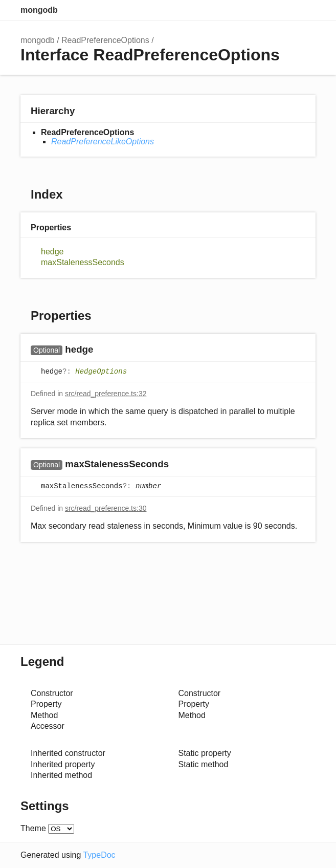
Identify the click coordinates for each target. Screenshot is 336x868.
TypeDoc (99, 855)
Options (285, 10)
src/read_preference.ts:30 (106, 508)
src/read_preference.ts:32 (106, 394)
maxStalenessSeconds (83, 262)
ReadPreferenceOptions (105, 40)
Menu (305, 10)
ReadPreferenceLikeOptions (103, 142)
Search (264, 10)
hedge (52, 252)
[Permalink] (103, 350)
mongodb (39, 10)
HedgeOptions (101, 372)
